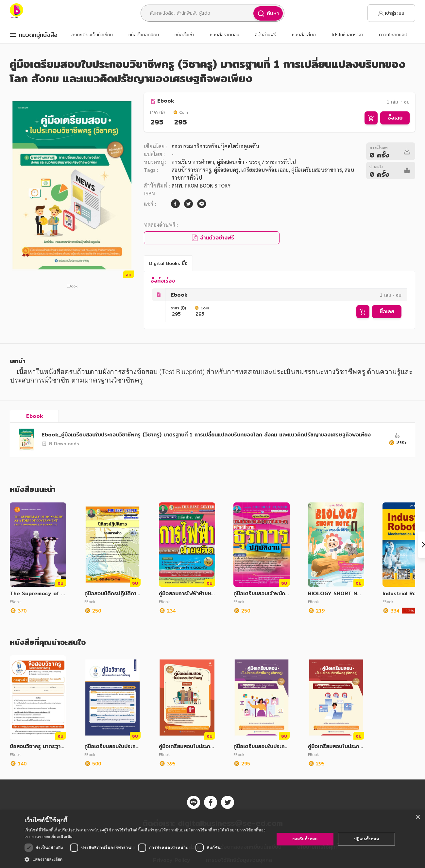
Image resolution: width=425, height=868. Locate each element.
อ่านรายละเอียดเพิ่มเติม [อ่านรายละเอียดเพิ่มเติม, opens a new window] (52, 836)
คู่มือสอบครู (226, 170)
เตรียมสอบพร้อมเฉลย (265, 170)
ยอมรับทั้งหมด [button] (305, 839)
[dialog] (212, 839)
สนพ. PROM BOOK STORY (201, 185)
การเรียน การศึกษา (193, 162)
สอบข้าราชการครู (191, 170)
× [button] (418, 817)
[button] (146, 859)
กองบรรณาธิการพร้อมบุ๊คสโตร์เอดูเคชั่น (215, 146)
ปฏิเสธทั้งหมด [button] (366, 839)
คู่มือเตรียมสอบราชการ (317, 170)
